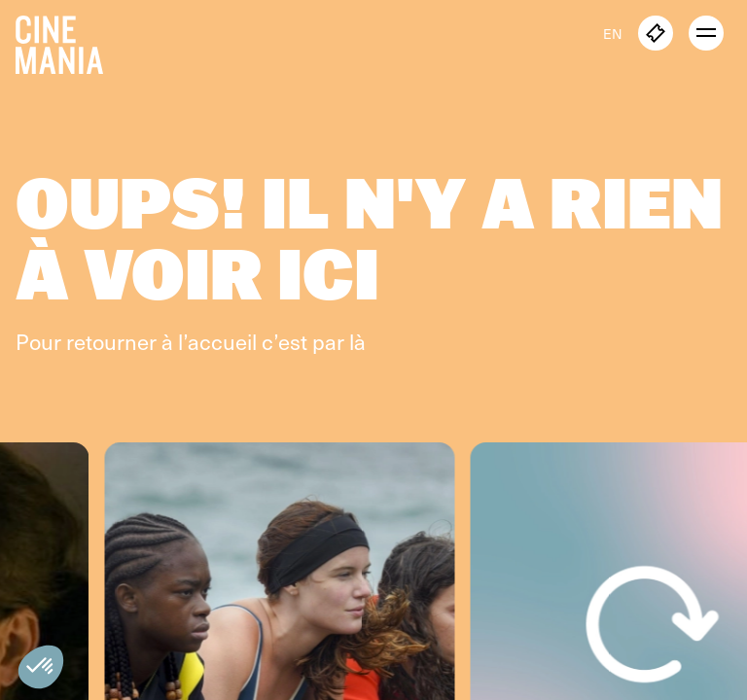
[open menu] (706, 33)
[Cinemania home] (67, 41)
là (357, 341)
